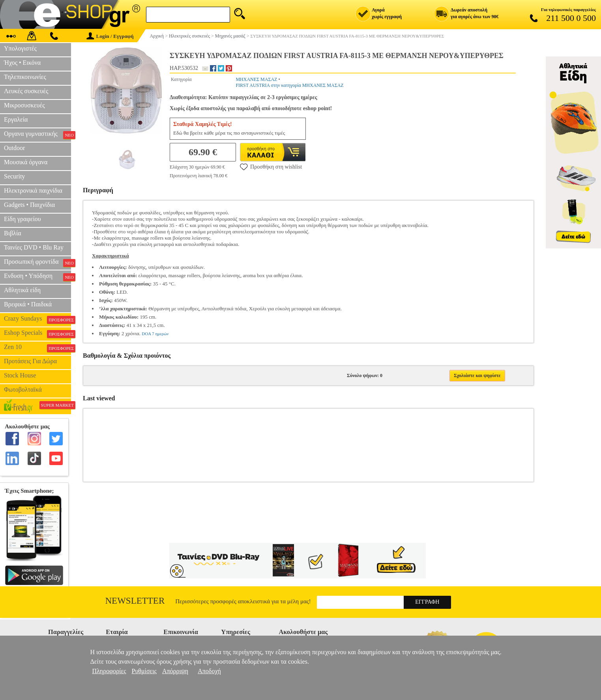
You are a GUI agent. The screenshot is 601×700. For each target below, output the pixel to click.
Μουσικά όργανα (26, 162)
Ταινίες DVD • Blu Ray (34, 247)
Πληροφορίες (109, 671)
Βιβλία (13, 233)
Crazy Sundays (37, 319)
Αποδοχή (209, 671)
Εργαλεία (16, 119)
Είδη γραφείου (22, 219)
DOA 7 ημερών (155, 334)
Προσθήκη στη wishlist (271, 167)
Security (14, 176)
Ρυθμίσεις (144, 671)
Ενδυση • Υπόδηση (37, 277)
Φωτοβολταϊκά (23, 389)
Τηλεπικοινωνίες (25, 77)
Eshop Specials (37, 334)
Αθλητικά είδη (22, 290)
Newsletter (135, 601)
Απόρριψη (175, 671)
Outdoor (14, 148)
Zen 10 (37, 348)
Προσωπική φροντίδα (37, 263)
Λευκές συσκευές (26, 91)
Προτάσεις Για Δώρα (30, 361)
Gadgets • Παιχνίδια (29, 205)
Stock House (20, 375)
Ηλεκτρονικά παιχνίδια (33, 190)
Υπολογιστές (20, 48)
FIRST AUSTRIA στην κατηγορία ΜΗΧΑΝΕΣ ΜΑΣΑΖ (289, 85)
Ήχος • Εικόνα (22, 63)
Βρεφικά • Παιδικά (28, 304)
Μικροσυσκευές (24, 105)
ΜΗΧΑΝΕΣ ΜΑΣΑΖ (256, 79)
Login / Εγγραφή (110, 36)
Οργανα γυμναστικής (37, 135)
